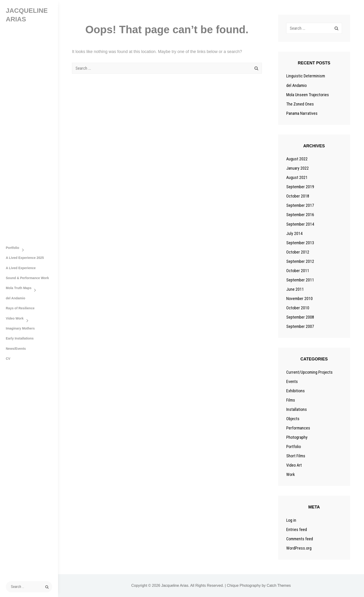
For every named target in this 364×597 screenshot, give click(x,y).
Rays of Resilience (20, 308)
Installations (297, 409)
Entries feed (297, 529)
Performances (298, 428)
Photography (297, 437)
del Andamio (16, 298)
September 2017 (300, 205)
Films (291, 400)
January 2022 (297, 168)
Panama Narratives (302, 113)
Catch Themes (279, 585)
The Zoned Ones (300, 104)
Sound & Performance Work (27, 278)
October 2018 (298, 196)
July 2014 (294, 233)
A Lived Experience (21, 268)
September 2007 (300, 326)
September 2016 (300, 215)
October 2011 (298, 271)
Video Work (15, 318)
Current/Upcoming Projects (309, 372)
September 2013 (300, 243)
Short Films (296, 456)
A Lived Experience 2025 (25, 258)
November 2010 (299, 298)
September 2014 (300, 224)
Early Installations (20, 338)
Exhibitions (296, 391)
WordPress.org (299, 548)
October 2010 (298, 308)
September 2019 (300, 187)
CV (8, 359)
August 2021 (297, 177)
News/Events (16, 349)
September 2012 (300, 261)
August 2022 (297, 159)
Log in (291, 520)
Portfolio (13, 248)
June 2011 (295, 289)
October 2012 (298, 252)
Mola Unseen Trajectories (308, 95)
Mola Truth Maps (19, 288)
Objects (293, 419)
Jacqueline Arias (175, 585)
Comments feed (300, 539)
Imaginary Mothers (20, 328)
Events (292, 381)
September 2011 (300, 280)
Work (291, 474)
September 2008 (300, 317)
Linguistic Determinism (306, 76)
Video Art (294, 465)
